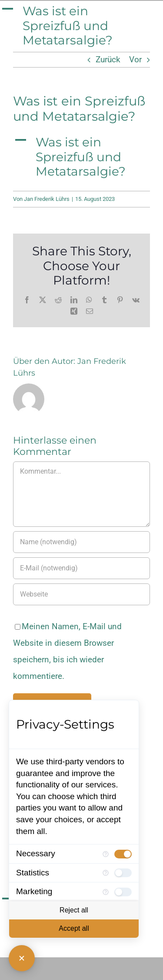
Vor (135, 59)
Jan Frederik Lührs (47, 199)
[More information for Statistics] (106, 873)
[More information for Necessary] (106, 854)
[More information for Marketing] (106, 892)
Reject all (74, 910)
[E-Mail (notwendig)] (81, 568)
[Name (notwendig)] (81, 542)
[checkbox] (123, 854)
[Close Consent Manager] (22, 958)
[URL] (81, 594)
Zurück (108, 59)
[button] (81, 26)
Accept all (74, 928)
